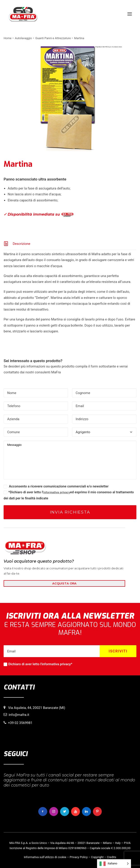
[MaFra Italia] (23, 14)
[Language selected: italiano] (114, 864)
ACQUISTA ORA (64, 583)
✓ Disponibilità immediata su (39, 215)
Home (8, 38)
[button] (130, 14)
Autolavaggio (23, 38)
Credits (112, 857)
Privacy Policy (79, 857)
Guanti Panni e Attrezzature (53, 38)
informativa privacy (57, 492)
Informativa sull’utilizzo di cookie (45, 857)
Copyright (97, 857)
